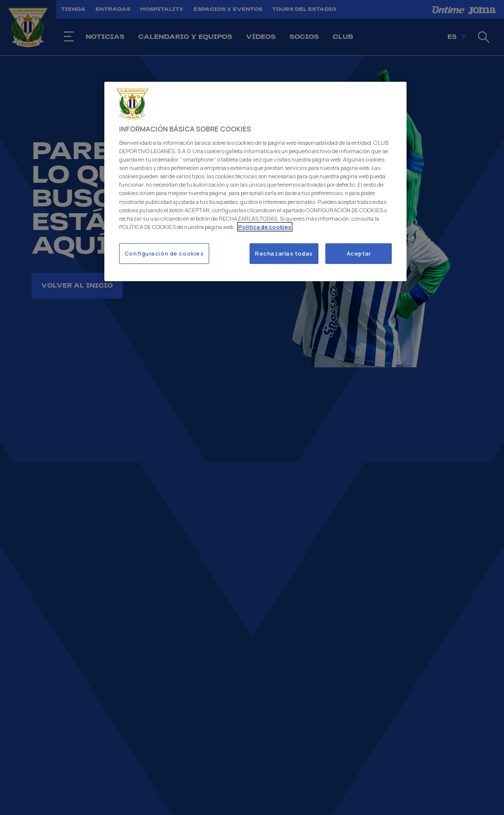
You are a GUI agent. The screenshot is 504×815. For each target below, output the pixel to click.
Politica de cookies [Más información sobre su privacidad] (265, 227)
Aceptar (359, 253)
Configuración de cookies (164, 253)
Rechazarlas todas (284, 253)
